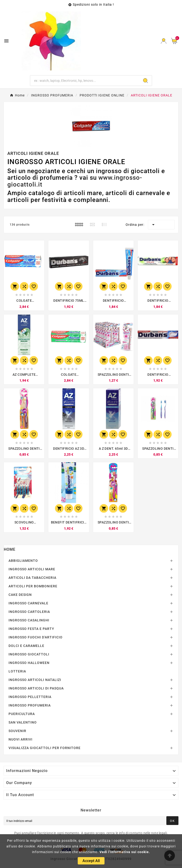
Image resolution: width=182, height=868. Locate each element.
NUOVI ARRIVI (20, 739)
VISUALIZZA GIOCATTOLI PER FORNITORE (45, 748)
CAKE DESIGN (20, 595)
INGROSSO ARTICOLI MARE (32, 569)
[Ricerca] (85, 81)
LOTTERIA (17, 671)
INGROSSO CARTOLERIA (29, 612)
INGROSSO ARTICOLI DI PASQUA (36, 688)
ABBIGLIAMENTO (23, 561)
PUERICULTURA (22, 714)
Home (10, 549)
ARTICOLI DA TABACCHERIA (32, 578)
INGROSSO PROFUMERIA (30, 705)
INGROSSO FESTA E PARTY (31, 629)
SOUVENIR (17, 731)
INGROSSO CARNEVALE (28, 603)
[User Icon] (164, 41)
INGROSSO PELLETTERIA (30, 697)
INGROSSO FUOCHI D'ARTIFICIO (36, 637)
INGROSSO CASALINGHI (29, 620)
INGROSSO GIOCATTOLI (29, 654)
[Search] (146, 81)
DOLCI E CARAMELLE (26, 646)
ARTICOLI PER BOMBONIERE (33, 586)
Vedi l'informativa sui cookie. (125, 852)
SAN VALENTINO (23, 722)
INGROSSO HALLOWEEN (29, 663)
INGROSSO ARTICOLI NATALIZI (35, 680)
